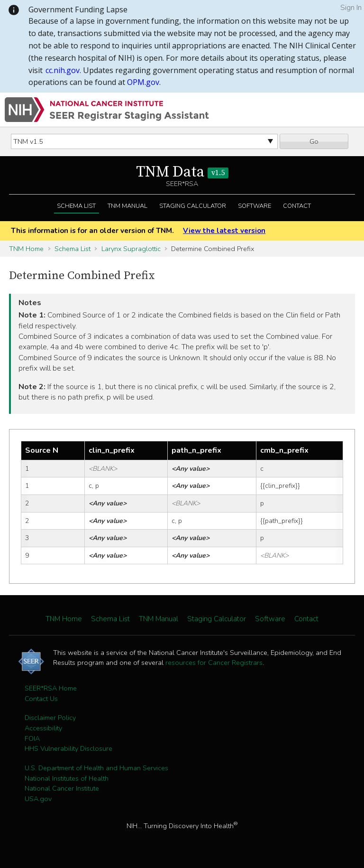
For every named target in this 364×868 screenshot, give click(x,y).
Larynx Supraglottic (131, 249)
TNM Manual (127, 206)
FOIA (32, 738)
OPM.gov (143, 82)
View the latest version (224, 231)
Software (255, 206)
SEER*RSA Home (51, 688)
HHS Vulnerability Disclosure (68, 748)
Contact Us (41, 699)
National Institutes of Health (67, 778)
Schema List (76, 206)
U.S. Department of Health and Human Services (96, 768)
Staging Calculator (193, 206)
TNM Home (26, 249)
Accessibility (43, 728)
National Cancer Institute (62, 788)
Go (314, 141)
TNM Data (182, 172)
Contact (297, 206)
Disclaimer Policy (50, 718)
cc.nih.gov (63, 70)
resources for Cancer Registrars (214, 663)
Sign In (351, 8)
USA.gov (38, 799)
